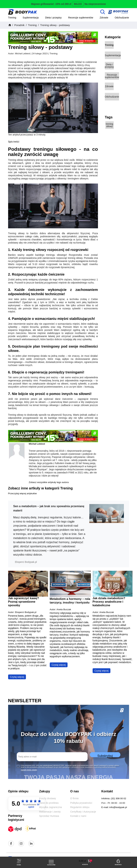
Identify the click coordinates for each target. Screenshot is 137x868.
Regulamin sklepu (80, 807)
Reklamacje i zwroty (50, 812)
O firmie (75, 798)
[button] (85, 861)
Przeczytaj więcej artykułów (22, 493)
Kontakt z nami (78, 816)
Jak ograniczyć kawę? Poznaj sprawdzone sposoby (24, 602)
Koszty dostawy (48, 798)
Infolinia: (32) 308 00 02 (114, 798)
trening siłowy (109, 125)
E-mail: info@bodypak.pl (114, 807)
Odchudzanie (122, 18)
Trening (12, 18)
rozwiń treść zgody (29, 770)
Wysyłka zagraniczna (51, 807)
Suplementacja (31, 18)
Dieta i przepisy (53, 18)
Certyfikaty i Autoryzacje (83, 812)
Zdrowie (104, 18)
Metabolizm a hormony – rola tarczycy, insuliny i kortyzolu (70, 601)
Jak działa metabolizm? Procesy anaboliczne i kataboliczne (109, 602)
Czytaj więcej (17, 677)
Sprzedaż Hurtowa (49, 816)
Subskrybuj (105, 756)
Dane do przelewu (49, 803)
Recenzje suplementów (81, 18)
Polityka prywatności (81, 803)
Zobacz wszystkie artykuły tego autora (49, 482)
